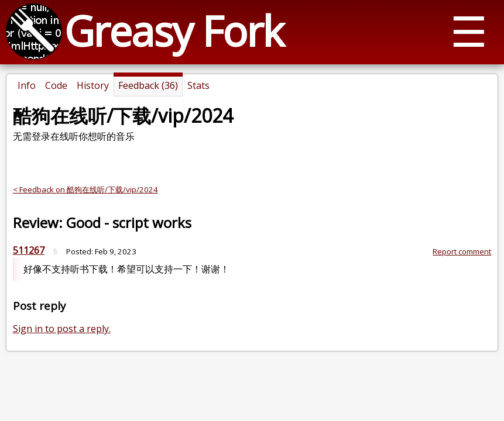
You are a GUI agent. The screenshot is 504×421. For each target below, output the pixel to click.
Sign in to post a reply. (62, 329)
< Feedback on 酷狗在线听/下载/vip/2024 (85, 189)
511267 (29, 250)
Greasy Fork (174, 31)
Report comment (462, 251)
